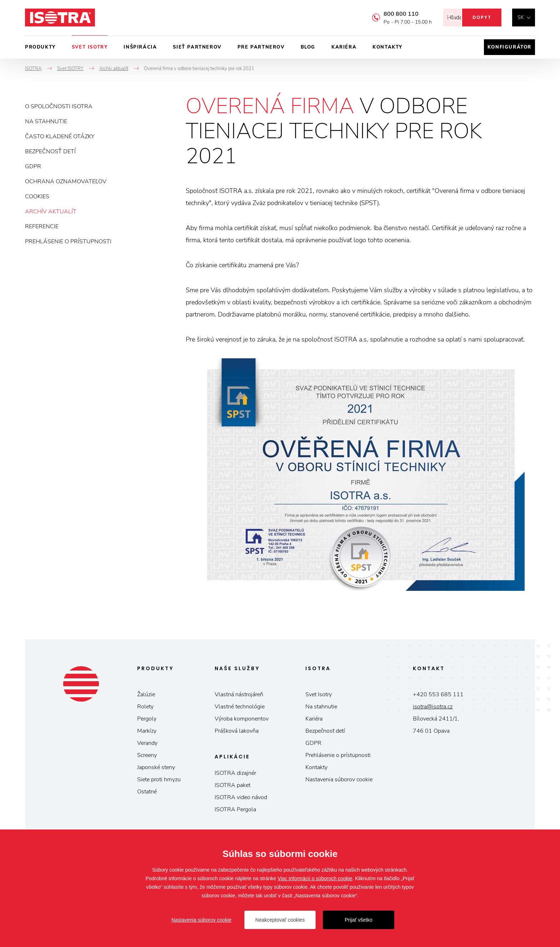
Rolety (145, 707)
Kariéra (344, 47)
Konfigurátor (509, 47)
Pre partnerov (261, 47)
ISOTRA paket (232, 785)
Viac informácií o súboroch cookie (315, 878)
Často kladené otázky (60, 136)
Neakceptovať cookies (280, 920)
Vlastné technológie (240, 707)
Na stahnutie (46, 121)
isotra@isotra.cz (433, 707)
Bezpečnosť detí (50, 151)
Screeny (147, 755)
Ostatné (147, 792)
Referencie (42, 226)
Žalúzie (146, 694)
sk (521, 17)
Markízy (147, 731)
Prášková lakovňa (237, 731)
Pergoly (147, 719)
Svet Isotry (319, 694)
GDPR (33, 166)
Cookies (37, 196)
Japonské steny (156, 767)
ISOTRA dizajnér (235, 773)
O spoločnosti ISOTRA (59, 106)
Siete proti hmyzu (159, 779)
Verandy (147, 743)
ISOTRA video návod (241, 797)
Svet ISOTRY (90, 47)
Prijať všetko (359, 920)
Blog (308, 47)
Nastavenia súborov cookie (339, 779)
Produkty (40, 47)
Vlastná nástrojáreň (239, 694)
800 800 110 (391, 14)
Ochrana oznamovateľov (66, 181)
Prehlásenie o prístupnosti (68, 241)
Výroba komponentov (242, 719)
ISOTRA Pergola (235, 809)
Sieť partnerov (197, 47)
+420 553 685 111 (438, 694)
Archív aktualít (51, 211)
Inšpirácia (140, 47)
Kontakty (387, 47)
